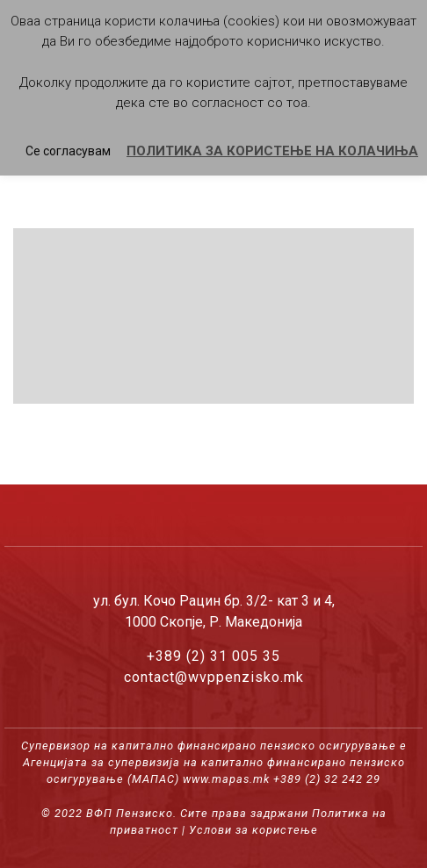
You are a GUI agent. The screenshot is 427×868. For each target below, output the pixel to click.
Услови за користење (253, 830)
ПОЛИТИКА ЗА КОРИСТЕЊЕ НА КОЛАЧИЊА (272, 151)
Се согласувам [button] (68, 151)
